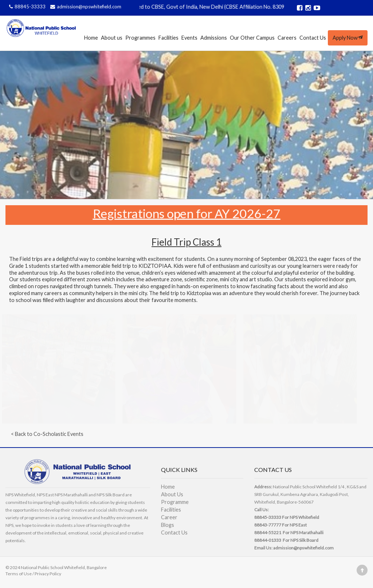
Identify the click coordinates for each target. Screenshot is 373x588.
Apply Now (348, 38)
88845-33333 (27, 7)
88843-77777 (268, 525)
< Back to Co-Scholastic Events (47, 434)
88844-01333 (268, 540)
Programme (175, 502)
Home (91, 38)
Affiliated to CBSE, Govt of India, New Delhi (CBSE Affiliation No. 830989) (212, 7)
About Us (172, 494)
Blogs (168, 525)
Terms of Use (19, 574)
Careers (287, 38)
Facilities (168, 38)
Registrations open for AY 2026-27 (187, 213)
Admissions (214, 38)
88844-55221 (268, 533)
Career (169, 517)
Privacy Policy (48, 574)
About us (112, 38)
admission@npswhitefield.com (85, 7)
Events (189, 38)
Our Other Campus (252, 38)
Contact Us (313, 38)
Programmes (140, 38)
